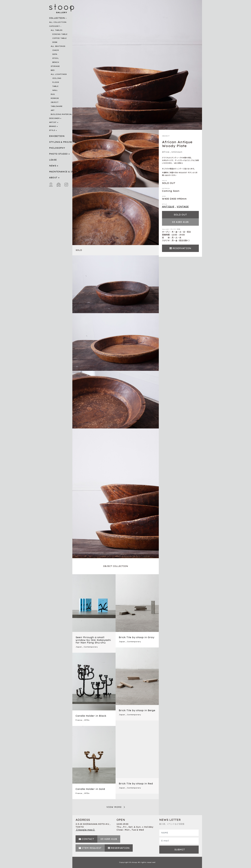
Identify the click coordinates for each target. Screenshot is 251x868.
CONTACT (88, 839)
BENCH (56, 62)
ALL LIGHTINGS (59, 74)
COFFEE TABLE (60, 38)
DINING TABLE (60, 34)
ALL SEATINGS (58, 46)
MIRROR (55, 98)
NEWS (53, 166)
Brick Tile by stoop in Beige (137, 710)
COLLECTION (57, 18)
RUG (53, 94)
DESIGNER (54, 118)
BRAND (53, 126)
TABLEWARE (57, 106)
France (79, 720)
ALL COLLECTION (58, 22)
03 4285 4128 (180, 222)
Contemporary (91, 647)
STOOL (56, 58)
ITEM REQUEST (92, 848)
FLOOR (56, 82)
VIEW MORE (114, 807)
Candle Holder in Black (91, 716)
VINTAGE (183, 207)
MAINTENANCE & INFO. (63, 172)
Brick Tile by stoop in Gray (137, 637)
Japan (79, 647)
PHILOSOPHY (57, 148)
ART (53, 110)
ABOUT (53, 178)
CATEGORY (54, 26)
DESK (55, 42)
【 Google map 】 (85, 830)
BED (53, 70)
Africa (166, 152)
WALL (55, 90)
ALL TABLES (57, 30)
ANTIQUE (168, 207)
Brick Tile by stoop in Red (136, 784)
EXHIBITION (57, 136)
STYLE (52, 130)
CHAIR (56, 50)
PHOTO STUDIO (58, 154)
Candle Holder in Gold (90, 789)
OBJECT (55, 102)
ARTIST (53, 122)
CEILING (57, 78)
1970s (87, 720)
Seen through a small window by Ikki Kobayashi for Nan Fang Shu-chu (93, 640)
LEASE (53, 160)
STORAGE (55, 66)
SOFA (55, 54)
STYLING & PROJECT (62, 142)
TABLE (55, 86)
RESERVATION (182, 248)
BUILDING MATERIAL (61, 114)
